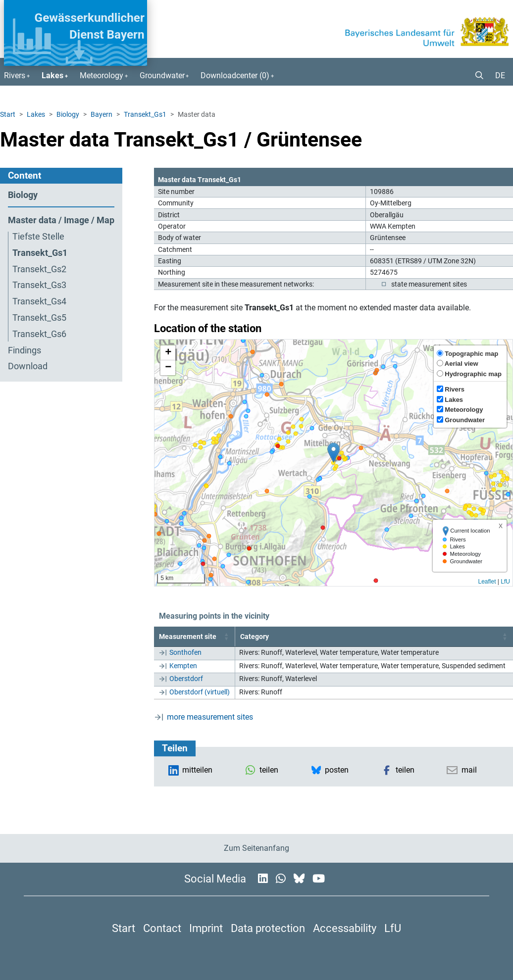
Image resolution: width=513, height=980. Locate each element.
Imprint (206, 928)
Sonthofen (185, 652)
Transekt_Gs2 (39, 269)
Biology (68, 114)
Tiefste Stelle (38, 237)
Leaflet (487, 582)
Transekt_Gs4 (39, 301)
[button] (475, 76)
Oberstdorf (186, 679)
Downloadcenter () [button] (235, 75)
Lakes (36, 114)
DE (500, 75)
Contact (162, 928)
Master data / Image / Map (61, 220)
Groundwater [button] (162, 75)
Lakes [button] (52, 75)
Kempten (183, 666)
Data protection (268, 928)
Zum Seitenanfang (256, 848)
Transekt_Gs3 (39, 285)
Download (28, 366)
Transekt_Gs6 (39, 334)
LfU (505, 582)
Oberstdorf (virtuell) (200, 692)
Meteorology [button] (102, 75)
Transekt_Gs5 (39, 318)
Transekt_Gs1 (145, 114)
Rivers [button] (15, 75)
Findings (25, 350)
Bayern (102, 114)
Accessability (345, 928)
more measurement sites (210, 717)
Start (8, 114)
